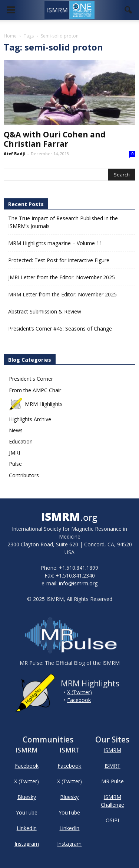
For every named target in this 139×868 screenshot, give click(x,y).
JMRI (14, 453)
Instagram (27, 844)
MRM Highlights (36, 404)
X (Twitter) (80, 692)
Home (10, 36)
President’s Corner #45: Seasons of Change (60, 329)
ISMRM (112, 750)
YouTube (27, 812)
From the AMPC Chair (35, 390)
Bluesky (27, 797)
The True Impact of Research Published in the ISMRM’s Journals (63, 222)
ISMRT (112, 766)
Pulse (15, 464)
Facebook (79, 700)
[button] (129, 10)
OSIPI (112, 820)
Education (21, 441)
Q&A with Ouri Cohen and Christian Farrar (55, 139)
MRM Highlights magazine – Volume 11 (55, 243)
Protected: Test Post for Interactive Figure (59, 260)
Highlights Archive (30, 419)
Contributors (24, 475)
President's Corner (31, 379)
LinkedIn (27, 828)
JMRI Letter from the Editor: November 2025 (62, 277)
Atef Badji (15, 154)
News (16, 430)
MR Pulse (112, 781)
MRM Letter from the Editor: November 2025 (62, 294)
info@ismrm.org (78, 583)
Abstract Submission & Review (45, 311)
